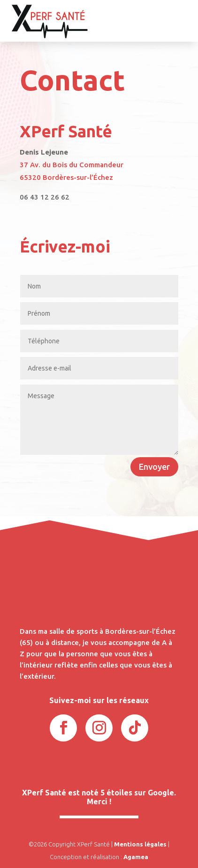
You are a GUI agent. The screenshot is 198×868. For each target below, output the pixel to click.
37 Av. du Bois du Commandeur (72, 165)
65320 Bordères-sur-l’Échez (66, 177)
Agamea (136, 857)
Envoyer (154, 467)
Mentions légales (140, 844)
